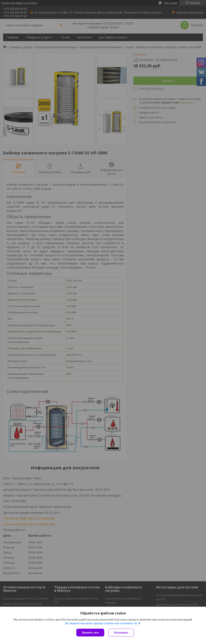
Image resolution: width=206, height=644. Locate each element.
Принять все (90, 633)
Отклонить (121, 633)
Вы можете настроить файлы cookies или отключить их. (102, 623)
